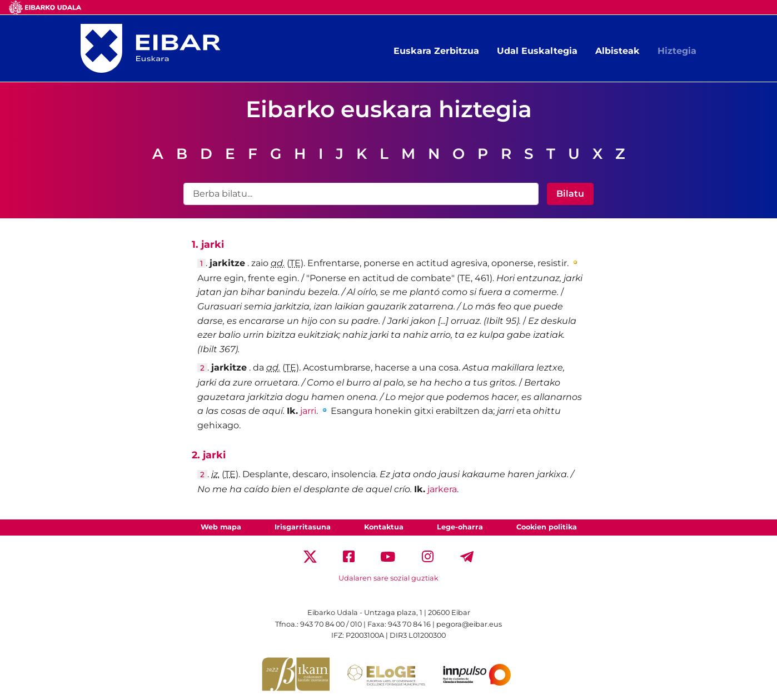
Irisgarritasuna (303, 527)
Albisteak (617, 51)
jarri (308, 411)
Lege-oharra (460, 527)
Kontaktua (384, 527)
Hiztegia (677, 51)
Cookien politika (547, 527)
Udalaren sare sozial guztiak (388, 578)
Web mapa (221, 527)
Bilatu (570, 194)
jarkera (442, 489)
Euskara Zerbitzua (436, 51)
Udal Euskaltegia (537, 51)
